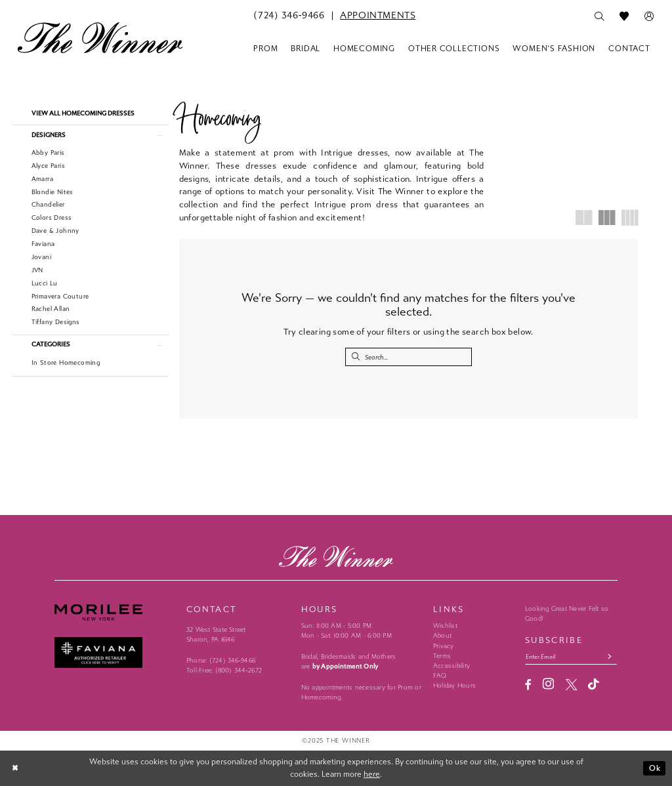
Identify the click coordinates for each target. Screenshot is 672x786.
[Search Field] (409, 357)
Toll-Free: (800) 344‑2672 (224, 671)
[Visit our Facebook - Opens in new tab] (528, 685)
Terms (442, 656)
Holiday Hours (454, 686)
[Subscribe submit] (610, 656)
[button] (649, 16)
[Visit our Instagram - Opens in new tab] (548, 684)
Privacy (444, 646)
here (372, 774)
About (442, 636)
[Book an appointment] (378, 16)
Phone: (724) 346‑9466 (221, 661)
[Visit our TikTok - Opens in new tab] (594, 685)
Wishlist (445, 626)
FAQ (440, 676)
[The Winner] (100, 37)
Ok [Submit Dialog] (655, 768)
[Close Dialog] (16, 768)
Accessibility (451, 666)
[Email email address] (571, 656)
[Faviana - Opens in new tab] (115, 652)
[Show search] (599, 16)
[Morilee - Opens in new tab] (115, 612)
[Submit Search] (356, 357)
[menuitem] (289, 16)
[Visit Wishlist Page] (624, 16)
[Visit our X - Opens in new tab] (571, 685)
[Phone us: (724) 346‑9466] (289, 16)
